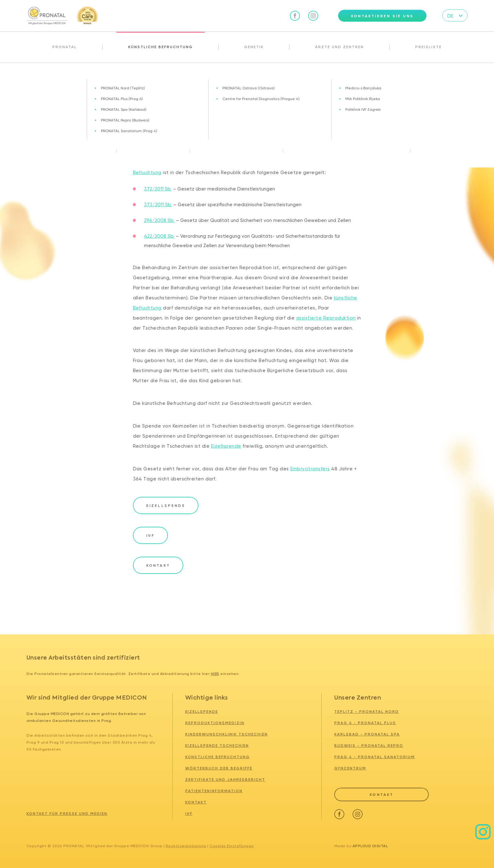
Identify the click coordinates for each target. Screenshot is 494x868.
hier (215, 674)
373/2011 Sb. (158, 205)
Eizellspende (226, 446)
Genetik (254, 47)
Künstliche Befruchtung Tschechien (73, 77)
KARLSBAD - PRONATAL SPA (367, 734)
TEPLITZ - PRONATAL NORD (367, 712)
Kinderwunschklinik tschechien (227, 734)
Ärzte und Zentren (339, 47)
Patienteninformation (214, 791)
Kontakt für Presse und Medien (67, 814)
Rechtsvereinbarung (186, 846)
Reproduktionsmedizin (215, 723)
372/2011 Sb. (158, 189)
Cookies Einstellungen (232, 846)
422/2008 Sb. (159, 236)
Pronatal (65, 47)
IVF (189, 814)
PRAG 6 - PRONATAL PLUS (365, 723)
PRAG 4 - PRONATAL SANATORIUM (375, 757)
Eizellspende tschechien (217, 746)
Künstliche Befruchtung (161, 47)
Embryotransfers (310, 469)
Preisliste (428, 47)
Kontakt (196, 802)
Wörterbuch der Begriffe (219, 768)
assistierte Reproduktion (326, 318)
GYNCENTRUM (350, 768)
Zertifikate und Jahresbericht (225, 780)
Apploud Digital (370, 846)
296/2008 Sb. (159, 220)
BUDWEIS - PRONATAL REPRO (369, 746)
